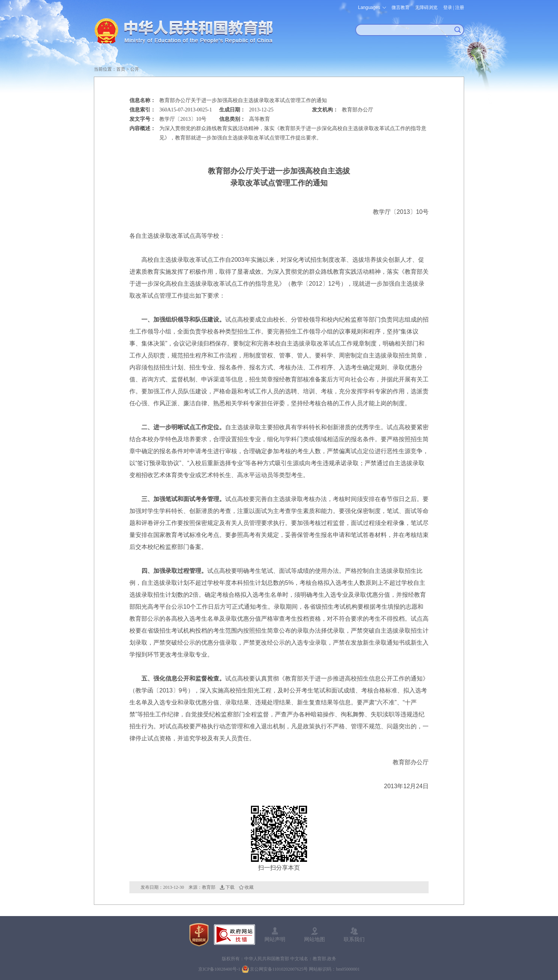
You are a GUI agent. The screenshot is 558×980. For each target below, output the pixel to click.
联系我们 (354, 939)
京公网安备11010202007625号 (279, 969)
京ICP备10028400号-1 (219, 969)
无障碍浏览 (426, 7)
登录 (448, 7)
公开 (135, 69)
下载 (230, 887)
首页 (121, 69)
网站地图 (315, 939)
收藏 (249, 887)
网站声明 (275, 939)
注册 (460, 7)
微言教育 (401, 7)
